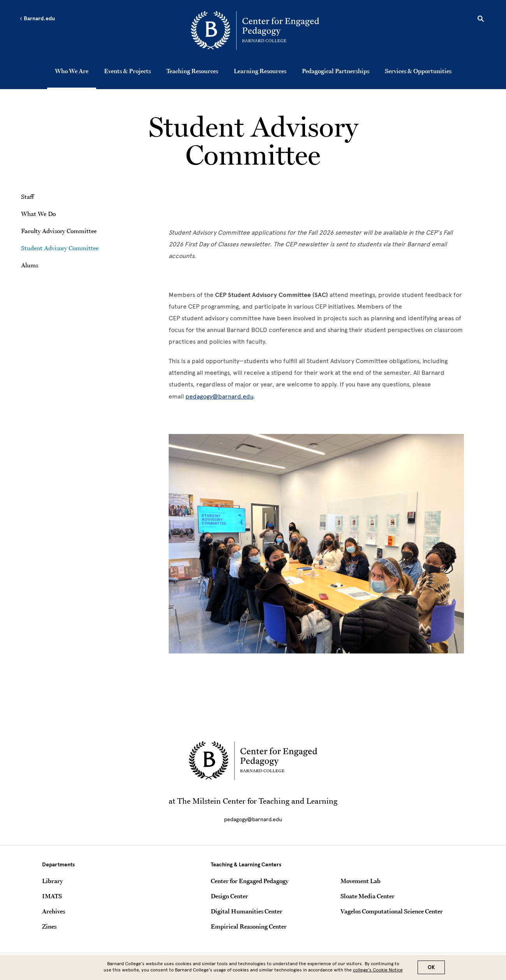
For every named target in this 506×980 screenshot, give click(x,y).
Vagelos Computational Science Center (392, 911)
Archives (54, 911)
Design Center (229, 896)
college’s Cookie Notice (378, 970)
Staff (27, 197)
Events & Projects (127, 71)
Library (52, 881)
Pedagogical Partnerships (336, 71)
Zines (49, 926)
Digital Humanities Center (247, 911)
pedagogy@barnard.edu (219, 396)
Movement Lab (361, 881)
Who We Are (72, 71)
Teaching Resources (192, 71)
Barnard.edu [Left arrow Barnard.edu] (37, 19)
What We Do (38, 214)
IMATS (52, 896)
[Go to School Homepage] (255, 32)
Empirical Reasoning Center (249, 926)
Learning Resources (260, 71)
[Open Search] (481, 20)
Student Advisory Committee (60, 248)
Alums (30, 265)
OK (431, 967)
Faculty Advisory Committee (59, 231)
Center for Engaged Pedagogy (249, 881)
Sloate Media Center (368, 896)
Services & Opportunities (418, 71)
